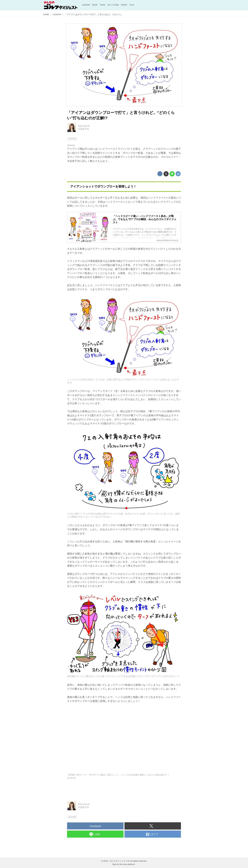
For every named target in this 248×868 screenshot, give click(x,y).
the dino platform (127, 864)
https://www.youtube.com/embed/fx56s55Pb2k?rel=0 (124, 740)
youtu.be (71, 778)
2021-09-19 (84, 126)
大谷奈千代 (83, 129)
